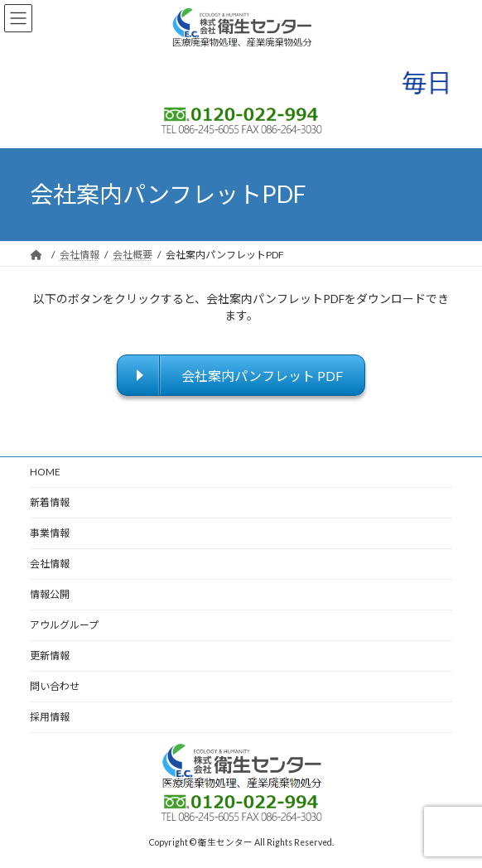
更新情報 (50, 656)
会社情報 (50, 564)
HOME (45, 472)
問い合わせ (55, 686)
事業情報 (50, 533)
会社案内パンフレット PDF (262, 376)
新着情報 (50, 502)
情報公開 (50, 594)
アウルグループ (64, 625)
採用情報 (50, 717)
